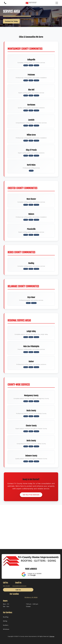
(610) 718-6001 (6, 586)
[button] (57, 3)
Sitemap (52, 636)
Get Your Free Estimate (31, 495)
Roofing (26, 65)
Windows (36, 65)
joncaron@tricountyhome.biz (19, 586)
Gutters (31, 65)
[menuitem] (31, 617)
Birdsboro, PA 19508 (31, 597)
